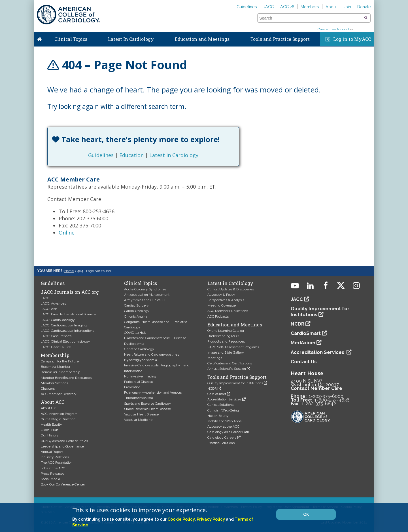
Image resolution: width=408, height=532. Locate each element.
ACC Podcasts (218, 316)
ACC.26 (287, 7)
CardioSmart (217, 394)
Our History (50, 435)
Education (131, 155)
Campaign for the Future (60, 361)
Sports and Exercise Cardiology (148, 404)
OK (306, 514)
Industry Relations (55, 457)
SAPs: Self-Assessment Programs (233, 347)
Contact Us (304, 362)
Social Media (50, 479)
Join (347, 7)
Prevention (132, 387)
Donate (364, 7)
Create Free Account (333, 29)
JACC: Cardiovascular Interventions (68, 331)
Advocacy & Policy (221, 295)
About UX (48, 408)
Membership (55, 355)
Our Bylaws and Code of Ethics (64, 441)
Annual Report (52, 452)
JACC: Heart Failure (56, 347)
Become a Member (56, 367)
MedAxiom (303, 343)
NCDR (212, 389)
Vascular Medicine (138, 420)
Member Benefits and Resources (66, 378)
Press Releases (53, 474)
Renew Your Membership (60, 372)
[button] (366, 18)
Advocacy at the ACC (223, 427)
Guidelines (247, 7)
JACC (268, 7)
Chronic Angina (136, 316)
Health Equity (51, 425)
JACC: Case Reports (56, 336)
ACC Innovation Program (59, 414)
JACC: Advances (53, 303)
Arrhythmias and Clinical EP (145, 300)
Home (39, 38)
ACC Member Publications (228, 311)
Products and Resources (226, 341)
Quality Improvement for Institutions (235, 383)
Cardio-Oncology (137, 311)
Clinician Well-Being (223, 410)
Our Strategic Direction (58, 419)
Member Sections (54, 383)
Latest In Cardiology (131, 39)
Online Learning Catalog (226, 331)
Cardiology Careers (222, 438)
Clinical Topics (71, 39)
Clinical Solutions (220, 405)
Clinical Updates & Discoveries (231, 289)
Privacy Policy (211, 519)
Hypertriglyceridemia (141, 360)
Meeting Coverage (222, 305)
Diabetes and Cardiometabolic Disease (155, 338)
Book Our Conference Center (63, 484)
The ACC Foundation (57, 463)
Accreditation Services (224, 399)
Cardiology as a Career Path (228, 432)
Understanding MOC (223, 336)
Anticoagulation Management (147, 295)
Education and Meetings (202, 39)
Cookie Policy (181, 519)
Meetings (215, 358)
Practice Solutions (221, 443)
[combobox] (310, 18)
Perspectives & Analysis (226, 300)
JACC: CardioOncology (58, 320)
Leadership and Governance (62, 446)
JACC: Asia (49, 309)
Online (67, 233)
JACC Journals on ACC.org (70, 292)
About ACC (53, 402)
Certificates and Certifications (230, 363)
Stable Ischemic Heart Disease (147, 409)
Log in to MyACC (352, 39)
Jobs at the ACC (53, 468)
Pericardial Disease (139, 382)
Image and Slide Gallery (226, 352)
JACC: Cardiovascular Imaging (64, 325)
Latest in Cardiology (174, 155)
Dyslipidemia (134, 344)
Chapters (48, 389)
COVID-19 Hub (135, 333)
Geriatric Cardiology (139, 349)
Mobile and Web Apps (224, 421)
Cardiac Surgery (136, 305)
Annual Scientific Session (227, 369)
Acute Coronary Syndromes (145, 289)
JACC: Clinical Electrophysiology (65, 341)
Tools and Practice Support (280, 39)
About (331, 7)
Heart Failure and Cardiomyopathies (152, 354)
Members (310, 7)
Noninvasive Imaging (140, 376)
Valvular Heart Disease (141, 414)
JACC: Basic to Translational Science (68, 314)
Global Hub (49, 430)
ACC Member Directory (59, 394)
